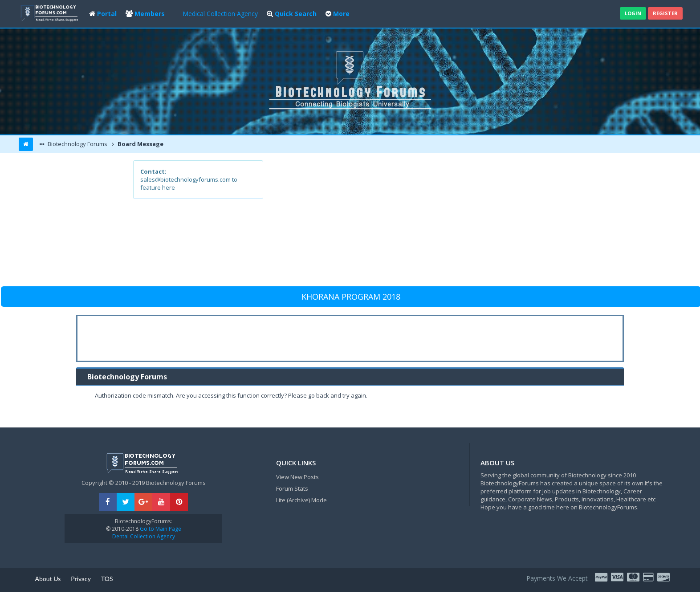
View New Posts (297, 477)
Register (665, 13)
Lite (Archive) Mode (301, 500)
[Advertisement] (415, 223)
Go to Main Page (160, 529)
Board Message (140, 144)
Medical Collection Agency (220, 14)
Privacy (81, 579)
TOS (107, 579)
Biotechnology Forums (77, 144)
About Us (48, 579)
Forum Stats (292, 488)
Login (633, 13)
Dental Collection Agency (144, 536)
